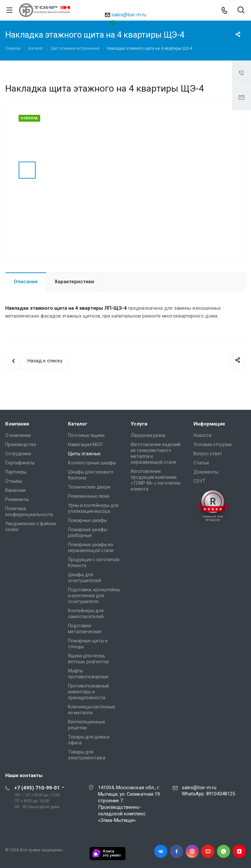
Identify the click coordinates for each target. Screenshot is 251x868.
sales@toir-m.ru (129, 15)
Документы (206, 472)
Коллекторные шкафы (92, 463)
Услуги (139, 424)
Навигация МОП (85, 444)
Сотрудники (18, 454)
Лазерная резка (148, 435)
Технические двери (89, 487)
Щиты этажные (84, 454)
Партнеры (16, 472)
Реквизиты (17, 499)
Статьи (201, 463)
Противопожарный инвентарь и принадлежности (88, 692)
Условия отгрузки (213, 444)
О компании (18, 435)
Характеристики (74, 282)
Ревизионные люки (89, 496)
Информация (209, 424)
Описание (26, 282)
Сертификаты (20, 463)
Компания (17, 424)
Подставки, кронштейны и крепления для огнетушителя (94, 596)
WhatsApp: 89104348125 (208, 794)
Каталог (78, 424)
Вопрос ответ (208, 454)
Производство (21, 444)
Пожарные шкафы (88, 520)
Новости (202, 435)
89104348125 (129, 22)
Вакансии (15, 490)
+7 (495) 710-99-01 (37, 788)
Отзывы (14, 481)
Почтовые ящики (86, 435)
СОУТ (200, 481)
